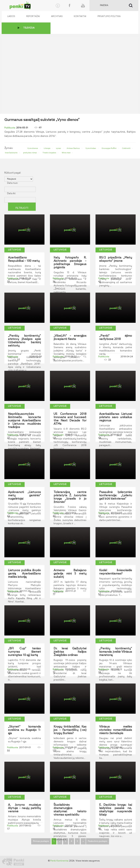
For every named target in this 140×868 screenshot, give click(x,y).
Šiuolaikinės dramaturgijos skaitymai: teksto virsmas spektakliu (70, 810)
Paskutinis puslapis (98, 841)
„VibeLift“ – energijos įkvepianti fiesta (70, 338)
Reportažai (33, 16)
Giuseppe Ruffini (109, 148)
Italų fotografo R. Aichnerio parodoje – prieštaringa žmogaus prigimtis (70, 263)
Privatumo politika (109, 16)
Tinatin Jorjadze (49, 153)
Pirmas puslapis (41, 841)
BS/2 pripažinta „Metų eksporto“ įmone (116, 259)
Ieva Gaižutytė (11, 153)
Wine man (66, 153)
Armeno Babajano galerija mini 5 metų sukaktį (70, 574)
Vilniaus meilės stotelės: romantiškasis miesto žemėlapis (116, 730)
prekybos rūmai (30, 153)
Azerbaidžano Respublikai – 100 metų (24, 259)
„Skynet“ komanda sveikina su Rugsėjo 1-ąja (24, 730)
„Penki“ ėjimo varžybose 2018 (116, 338)
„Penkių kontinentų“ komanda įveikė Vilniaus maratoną (116, 652)
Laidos (11, 16)
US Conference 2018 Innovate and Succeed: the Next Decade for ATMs (70, 419)
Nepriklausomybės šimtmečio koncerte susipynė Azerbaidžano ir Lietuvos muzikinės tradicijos (24, 421)
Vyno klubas (91, 148)
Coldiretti (126, 148)
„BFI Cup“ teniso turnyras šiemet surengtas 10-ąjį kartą (24, 652)
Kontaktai (80, 16)
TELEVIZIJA (29, 28)
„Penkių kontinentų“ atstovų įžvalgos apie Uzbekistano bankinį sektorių (24, 341)
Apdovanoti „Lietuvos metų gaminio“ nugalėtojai (24, 496)
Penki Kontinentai (59, 861)
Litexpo (47, 148)
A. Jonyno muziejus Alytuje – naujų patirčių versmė (24, 808)
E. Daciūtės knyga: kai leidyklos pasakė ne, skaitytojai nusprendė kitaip (116, 810)
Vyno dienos (33, 148)
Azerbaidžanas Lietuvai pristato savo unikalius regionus (116, 417)
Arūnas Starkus (73, 148)
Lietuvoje (14, 250)
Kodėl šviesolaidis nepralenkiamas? (116, 572)
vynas (59, 148)
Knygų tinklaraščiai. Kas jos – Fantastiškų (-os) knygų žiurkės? (70, 730)
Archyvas (57, 16)
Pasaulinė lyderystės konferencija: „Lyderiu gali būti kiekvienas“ (116, 496)
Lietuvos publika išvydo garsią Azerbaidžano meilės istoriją (24, 574)
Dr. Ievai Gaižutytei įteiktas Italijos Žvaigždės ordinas (70, 652)
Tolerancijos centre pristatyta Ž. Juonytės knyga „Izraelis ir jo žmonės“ (70, 497)
